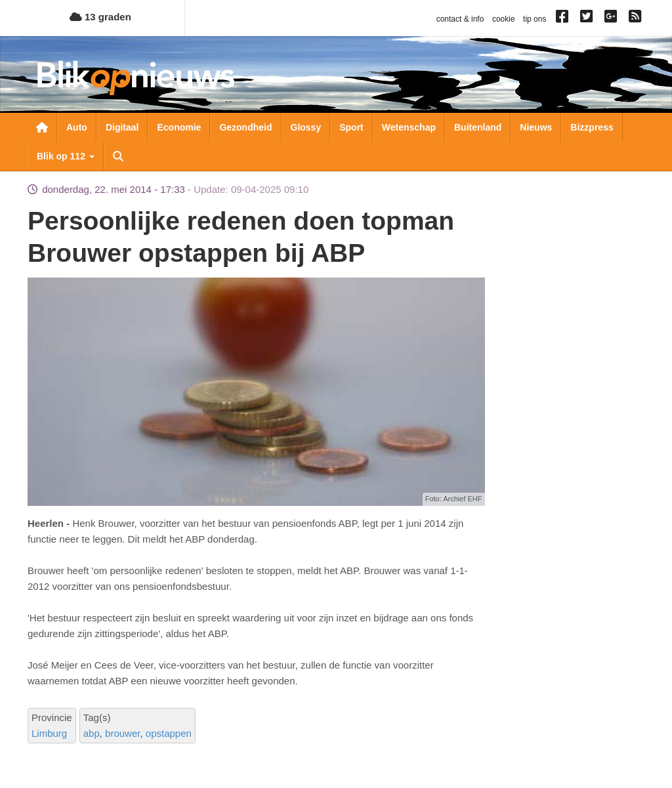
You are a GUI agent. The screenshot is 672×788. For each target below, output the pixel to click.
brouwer (122, 733)
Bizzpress (592, 127)
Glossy (306, 127)
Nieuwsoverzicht (42, 127)
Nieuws (536, 127)
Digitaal (122, 127)
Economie (179, 127)
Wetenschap (409, 127)
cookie (504, 19)
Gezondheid (245, 127)
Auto (77, 127)
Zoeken (118, 156)
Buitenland (478, 127)
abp (92, 733)
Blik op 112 (66, 156)
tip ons (535, 19)
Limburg (49, 733)
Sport (351, 127)
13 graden (100, 17)
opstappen (169, 733)
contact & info (460, 19)
